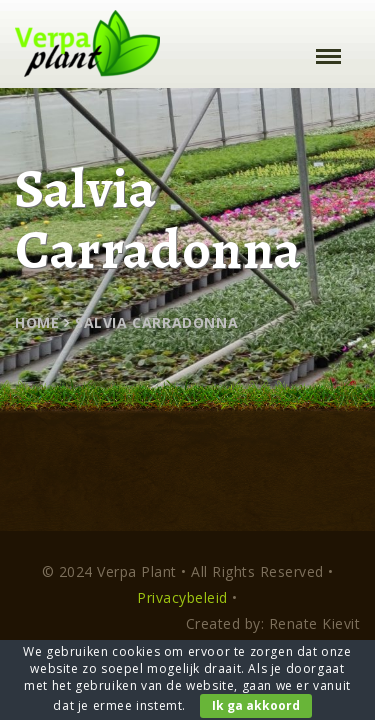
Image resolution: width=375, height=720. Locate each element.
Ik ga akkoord (256, 705)
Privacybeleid (182, 597)
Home (37, 322)
